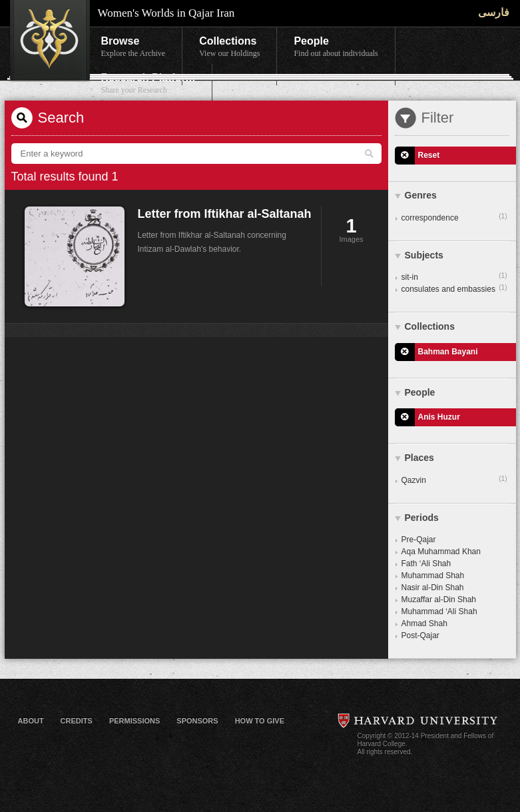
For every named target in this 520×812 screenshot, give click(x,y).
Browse (133, 47)
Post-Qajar (420, 635)
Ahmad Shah (424, 623)
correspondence (454, 217)
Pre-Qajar (419, 540)
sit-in (454, 276)
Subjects (424, 255)
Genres (421, 195)
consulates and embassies (454, 288)
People (336, 47)
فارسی (494, 12)
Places (419, 458)
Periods (422, 518)
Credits (77, 721)
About (31, 721)
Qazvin (454, 480)
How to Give (260, 721)
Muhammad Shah (433, 576)
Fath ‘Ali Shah (426, 564)
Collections (229, 47)
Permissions (134, 721)
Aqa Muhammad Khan (441, 552)
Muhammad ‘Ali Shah (439, 611)
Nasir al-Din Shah (433, 588)
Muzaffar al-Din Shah (439, 600)
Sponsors (197, 721)
